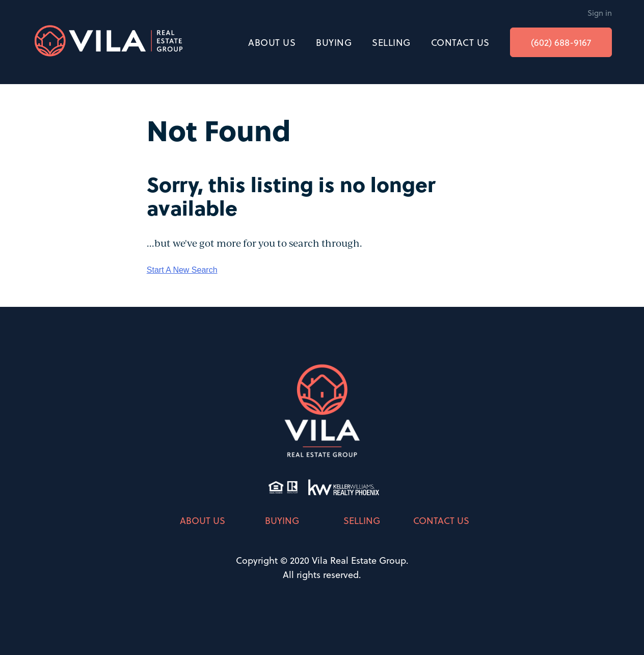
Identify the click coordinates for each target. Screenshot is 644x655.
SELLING (391, 42)
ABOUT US (272, 42)
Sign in (600, 13)
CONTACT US (460, 42)
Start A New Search (182, 270)
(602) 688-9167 (561, 42)
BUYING (334, 42)
